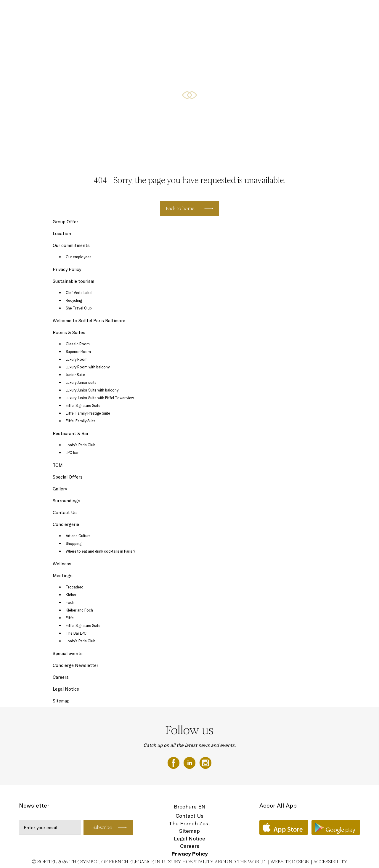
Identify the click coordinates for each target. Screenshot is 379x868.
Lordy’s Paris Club (81, 445)
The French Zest (189, 823)
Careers (61, 677)
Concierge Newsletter (76, 665)
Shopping (74, 543)
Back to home (180, 208)
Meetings (257, 11)
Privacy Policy (67, 269)
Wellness (314, 11)
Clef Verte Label (79, 293)
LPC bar (72, 453)
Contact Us (65, 512)
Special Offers (285, 11)
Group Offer (65, 222)
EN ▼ (356, 11)
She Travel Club (79, 308)
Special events (68, 653)
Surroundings (66, 501)
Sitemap (61, 701)
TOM (58, 465)
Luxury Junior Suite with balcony (92, 390)
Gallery (60, 489)
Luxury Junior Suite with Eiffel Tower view (100, 398)
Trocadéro (75, 587)
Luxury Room (77, 359)
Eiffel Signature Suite (83, 405)
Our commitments (71, 245)
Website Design (290, 862)
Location (336, 11)
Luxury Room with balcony (88, 367)
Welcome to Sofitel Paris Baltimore (89, 321)
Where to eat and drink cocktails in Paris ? (100, 551)
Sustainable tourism (73, 281)
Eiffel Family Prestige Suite (88, 413)
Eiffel (70, 618)
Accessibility (330, 862)
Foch (70, 602)
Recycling (74, 300)
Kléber (71, 595)
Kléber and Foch (79, 610)
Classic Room (78, 344)
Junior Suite (75, 375)
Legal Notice (66, 689)
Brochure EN (190, 807)
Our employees (79, 257)
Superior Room (78, 352)
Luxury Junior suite (81, 382)
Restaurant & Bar (226, 11)
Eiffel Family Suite (81, 421)
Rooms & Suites (188, 11)
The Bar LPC (76, 633)
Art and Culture (78, 536)
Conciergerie (66, 524)
